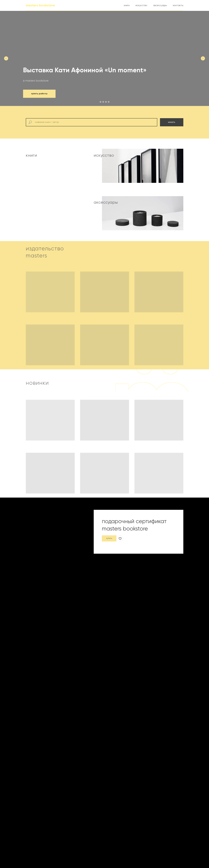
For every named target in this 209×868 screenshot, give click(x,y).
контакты (178, 5)
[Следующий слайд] (203, 58)
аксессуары (160, 5)
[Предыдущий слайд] (6, 58)
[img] (61, 190)
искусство (141, 5)
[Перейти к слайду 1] (100, 102)
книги (127, 5)
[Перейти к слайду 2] (103, 102)
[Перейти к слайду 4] (109, 102)
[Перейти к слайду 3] (106, 102)
